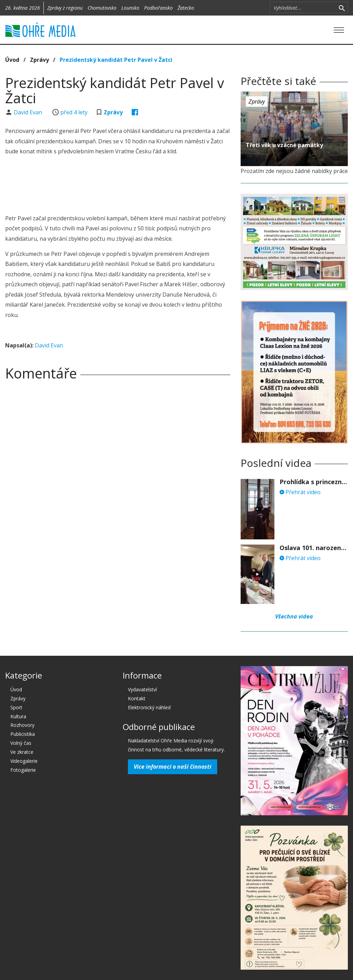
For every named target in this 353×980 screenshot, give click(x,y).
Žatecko (186, 8)
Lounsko (130, 8)
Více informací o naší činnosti (173, 767)
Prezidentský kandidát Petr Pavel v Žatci (116, 60)
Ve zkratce (22, 752)
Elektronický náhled (149, 707)
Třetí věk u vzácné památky (284, 145)
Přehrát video (300, 492)
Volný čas (21, 743)
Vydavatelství (142, 689)
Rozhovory (22, 725)
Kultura (18, 716)
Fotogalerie (23, 770)
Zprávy (39, 60)
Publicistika (23, 734)
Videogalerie (24, 761)
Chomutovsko (102, 8)
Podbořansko (158, 8)
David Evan (29, 112)
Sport (16, 707)
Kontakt (137, 698)
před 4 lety (74, 112)
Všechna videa (294, 616)
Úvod (12, 60)
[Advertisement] (131, 186)
